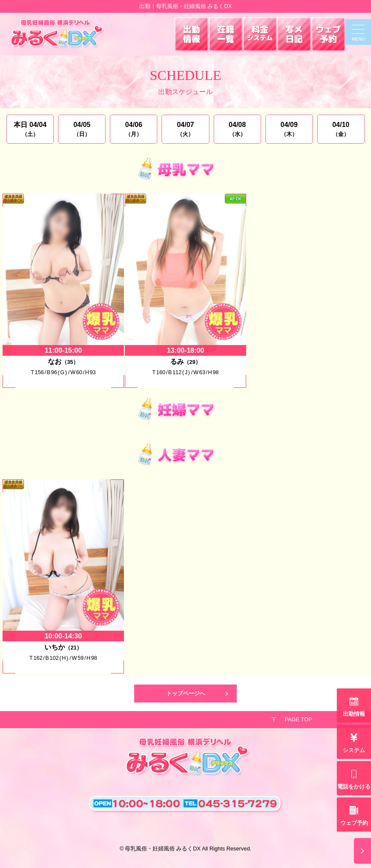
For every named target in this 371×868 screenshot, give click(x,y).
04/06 (134, 129)
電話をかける (354, 787)
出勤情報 (354, 714)
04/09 (289, 129)
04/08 (237, 129)
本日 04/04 (30, 129)
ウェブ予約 (354, 823)
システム (354, 750)
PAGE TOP (298, 719)
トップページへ (186, 693)
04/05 (82, 129)
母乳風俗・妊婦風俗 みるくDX (163, 849)
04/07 (185, 129)
